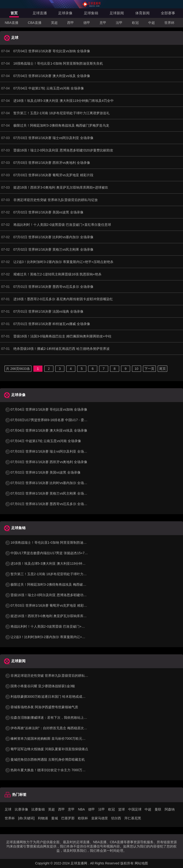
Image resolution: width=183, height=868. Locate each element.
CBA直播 (35, 23)
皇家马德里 (100, 818)
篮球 (122, 809)
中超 (152, 23)
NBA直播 (12, 23)
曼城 (55, 818)
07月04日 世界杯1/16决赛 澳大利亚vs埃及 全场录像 (46, 430)
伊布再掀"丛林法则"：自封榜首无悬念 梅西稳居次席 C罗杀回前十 (56, 728)
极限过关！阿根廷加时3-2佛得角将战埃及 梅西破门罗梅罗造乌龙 (56, 584)
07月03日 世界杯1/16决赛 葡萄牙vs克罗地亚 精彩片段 (48, 605)
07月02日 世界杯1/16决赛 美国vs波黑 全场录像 (43, 472)
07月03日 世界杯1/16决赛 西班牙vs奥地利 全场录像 (46, 462)
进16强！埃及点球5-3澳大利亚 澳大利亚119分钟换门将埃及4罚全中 (58, 563)
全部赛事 (168, 13)
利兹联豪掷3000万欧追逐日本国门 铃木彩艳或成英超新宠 (50, 697)
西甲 (71, 23)
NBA (81, 809)
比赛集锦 (38, 809)
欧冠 (135, 23)
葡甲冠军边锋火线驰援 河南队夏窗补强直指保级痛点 (46, 749)
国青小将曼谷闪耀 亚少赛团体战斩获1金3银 (40, 686)
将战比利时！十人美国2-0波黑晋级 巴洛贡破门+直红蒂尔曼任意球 (56, 626)
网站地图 (141, 863)
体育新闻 (142, 13)
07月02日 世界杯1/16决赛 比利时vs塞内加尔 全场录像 (48, 483)
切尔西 (116, 818)
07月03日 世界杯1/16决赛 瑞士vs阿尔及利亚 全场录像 (48, 451)
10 (137, 369)
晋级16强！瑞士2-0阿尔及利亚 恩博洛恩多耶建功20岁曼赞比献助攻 (58, 595)
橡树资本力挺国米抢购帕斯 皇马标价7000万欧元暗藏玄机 (50, 739)
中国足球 (135, 809)
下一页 (149, 369)
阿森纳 (170, 809)
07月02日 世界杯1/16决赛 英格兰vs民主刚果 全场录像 (48, 493)
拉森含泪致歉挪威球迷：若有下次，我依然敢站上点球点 (49, 718)
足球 (8, 809)
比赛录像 (21, 809)
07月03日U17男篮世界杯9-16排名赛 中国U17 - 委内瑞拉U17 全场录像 (60, 420)
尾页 (163, 369)
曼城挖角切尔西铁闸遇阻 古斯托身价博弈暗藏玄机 (45, 759)
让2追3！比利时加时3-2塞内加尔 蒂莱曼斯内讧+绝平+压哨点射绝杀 (58, 637)
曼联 (158, 809)
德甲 (87, 23)
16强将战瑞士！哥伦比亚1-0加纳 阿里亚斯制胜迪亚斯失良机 (52, 542)
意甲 (103, 23)
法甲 (119, 23)
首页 (14, 13)
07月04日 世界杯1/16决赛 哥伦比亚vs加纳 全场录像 (46, 409)
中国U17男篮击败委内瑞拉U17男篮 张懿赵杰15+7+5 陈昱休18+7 (56, 553)
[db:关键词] (26, 818)
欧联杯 (83, 818)
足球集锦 (91, 13)
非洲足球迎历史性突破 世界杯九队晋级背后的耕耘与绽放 (50, 676)
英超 (54, 23)
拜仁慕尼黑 (133, 818)
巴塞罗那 (68, 818)
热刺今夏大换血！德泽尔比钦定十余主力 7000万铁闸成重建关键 (55, 770)
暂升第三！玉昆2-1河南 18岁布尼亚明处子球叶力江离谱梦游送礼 (56, 574)
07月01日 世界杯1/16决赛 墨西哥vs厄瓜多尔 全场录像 (48, 504)
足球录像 (65, 13)
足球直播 (40, 13)
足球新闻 (117, 13)
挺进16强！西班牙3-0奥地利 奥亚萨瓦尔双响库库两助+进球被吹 (55, 616)
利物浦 (43, 818)
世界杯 (169, 23)
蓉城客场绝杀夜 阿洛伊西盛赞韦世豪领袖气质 (41, 707)
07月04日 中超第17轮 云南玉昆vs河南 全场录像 (43, 441)
